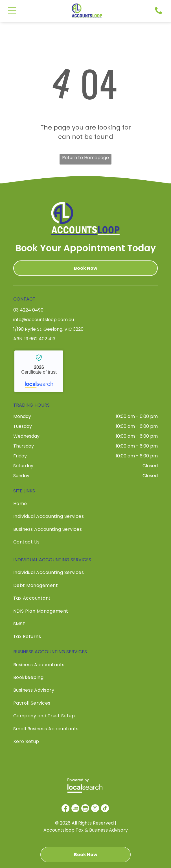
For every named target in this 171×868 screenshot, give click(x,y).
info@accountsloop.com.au (44, 320)
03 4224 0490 (28, 310)
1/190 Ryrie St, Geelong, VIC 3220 (48, 329)
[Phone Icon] (159, 14)
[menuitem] (85, 505)
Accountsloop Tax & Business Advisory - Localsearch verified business (39, 371)
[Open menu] (12, 11)
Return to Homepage (85, 158)
